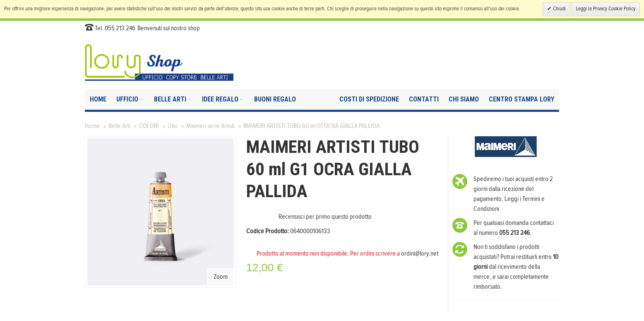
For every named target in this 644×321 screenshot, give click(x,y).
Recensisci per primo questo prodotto (325, 217)
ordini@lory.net (420, 253)
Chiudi (559, 9)
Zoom (221, 277)
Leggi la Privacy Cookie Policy (606, 9)
